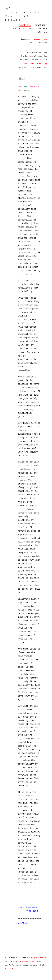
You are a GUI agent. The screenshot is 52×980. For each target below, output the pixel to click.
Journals (25, 39)
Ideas (29, 43)
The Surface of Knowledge (34, 56)
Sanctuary (41, 25)
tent (26, 86)
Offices (42, 32)
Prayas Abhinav (38, 958)
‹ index (22, 923)
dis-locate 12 (27, 961)
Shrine (43, 29)
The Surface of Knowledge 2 (33, 60)
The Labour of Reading (35, 64)
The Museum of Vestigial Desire (23, 16)
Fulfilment (41, 43)
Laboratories (40, 39)
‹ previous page (28, 907)
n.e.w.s (9, 969)
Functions (25, 25)
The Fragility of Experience (32, 67)
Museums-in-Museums (37, 52)
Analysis (19, 29)
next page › (33, 911)
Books (31, 29)
